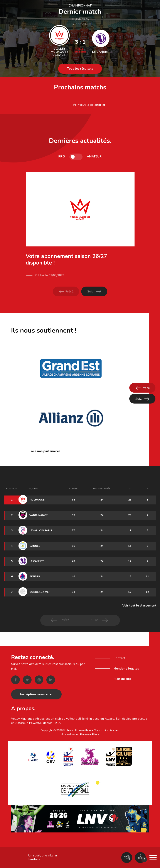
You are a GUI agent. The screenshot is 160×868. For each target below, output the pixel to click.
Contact (119, 656)
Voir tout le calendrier (89, 105)
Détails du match (80, 50)
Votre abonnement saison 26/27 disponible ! (66, 260)
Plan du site (122, 676)
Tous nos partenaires (45, 451)
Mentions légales (126, 666)
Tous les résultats (80, 69)
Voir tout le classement (139, 606)
